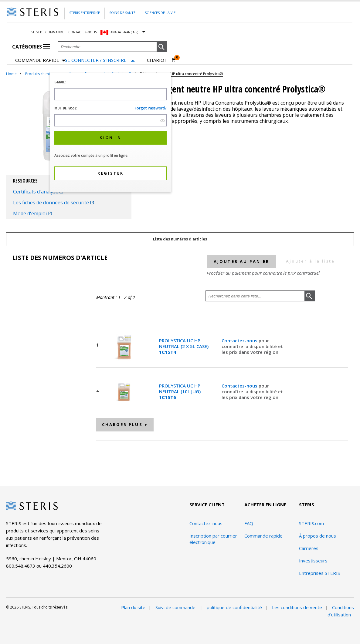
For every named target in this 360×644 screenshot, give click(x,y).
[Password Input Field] (110, 120)
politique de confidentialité (234, 607)
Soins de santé (122, 13)
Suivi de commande (48, 32)
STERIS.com (311, 523)
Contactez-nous (83, 32)
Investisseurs (313, 561)
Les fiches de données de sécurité (53, 203)
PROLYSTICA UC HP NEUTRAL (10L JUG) (180, 391)
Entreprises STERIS (319, 573)
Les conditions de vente (297, 607)
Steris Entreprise (85, 13)
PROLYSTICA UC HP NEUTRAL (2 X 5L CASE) (184, 346)
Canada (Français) (123, 32)
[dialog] (110, 133)
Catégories (31, 47)
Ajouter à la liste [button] (311, 261)
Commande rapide (40, 60)
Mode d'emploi (32, 213)
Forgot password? (151, 108)
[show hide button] (163, 121)
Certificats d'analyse (38, 192)
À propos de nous (318, 536)
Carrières (309, 548)
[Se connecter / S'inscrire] (100, 60)
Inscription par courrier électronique (213, 539)
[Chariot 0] (161, 60)
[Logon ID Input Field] (110, 94)
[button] (162, 47)
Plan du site (133, 607)
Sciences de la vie (160, 13)
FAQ (249, 523)
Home (11, 74)
